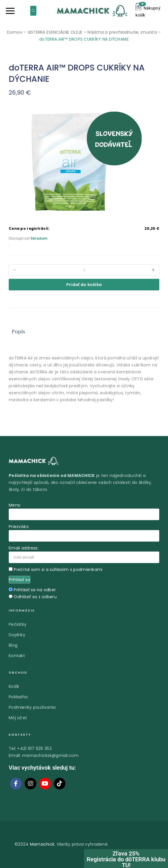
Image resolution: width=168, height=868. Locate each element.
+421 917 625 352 (34, 748)
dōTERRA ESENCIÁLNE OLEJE (55, 32)
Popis (18, 331)
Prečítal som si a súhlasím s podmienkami (58, 569)
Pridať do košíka (84, 285)
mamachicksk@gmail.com (50, 755)
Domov (15, 32)
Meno (15, 505)
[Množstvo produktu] (84, 270)
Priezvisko (19, 527)
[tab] (18, 332)
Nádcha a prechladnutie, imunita (122, 32)
